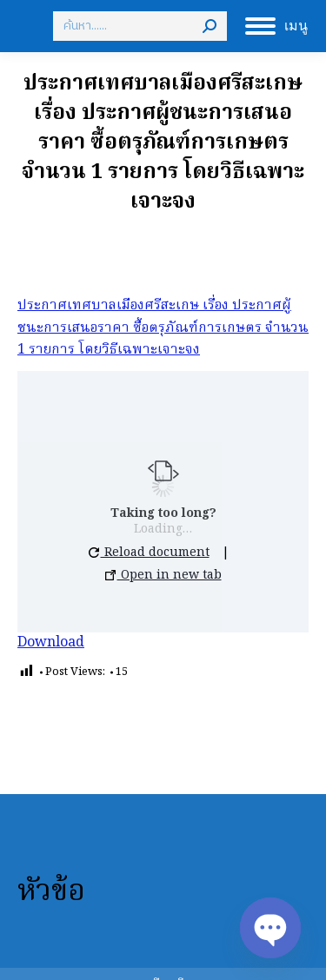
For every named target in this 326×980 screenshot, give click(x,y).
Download (51, 643)
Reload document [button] (149, 553)
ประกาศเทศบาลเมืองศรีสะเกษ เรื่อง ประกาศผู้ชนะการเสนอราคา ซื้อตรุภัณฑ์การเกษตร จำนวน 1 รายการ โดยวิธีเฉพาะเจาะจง (163, 328)
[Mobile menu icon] (276, 26)
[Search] (140, 26)
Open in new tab (163, 575)
